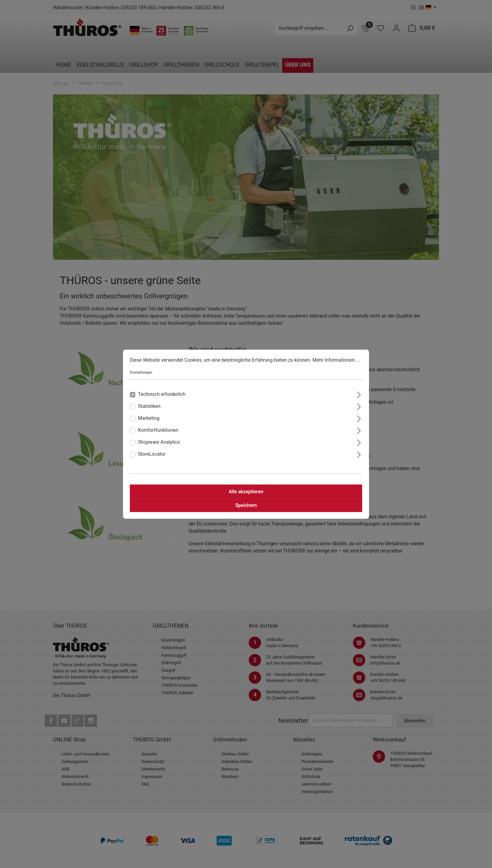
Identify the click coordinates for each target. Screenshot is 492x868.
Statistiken (149, 406)
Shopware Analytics (159, 442)
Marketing (149, 418)
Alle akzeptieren (246, 491)
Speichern (246, 505)
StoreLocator (152, 454)
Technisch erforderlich (162, 394)
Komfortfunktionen (158, 430)
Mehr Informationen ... (336, 360)
